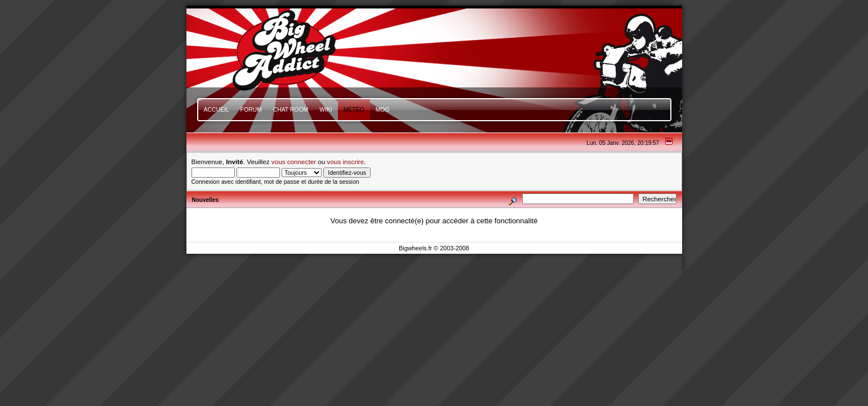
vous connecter (294, 162)
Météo (354, 110)
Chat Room (291, 110)
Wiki (326, 110)
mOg (383, 110)
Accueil (217, 110)
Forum (251, 110)
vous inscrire (346, 162)
